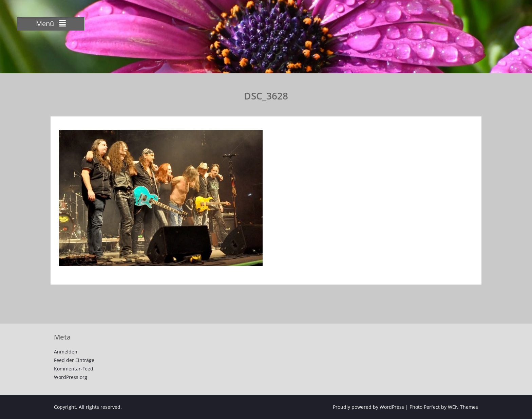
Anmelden (66, 352)
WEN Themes (463, 407)
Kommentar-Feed (74, 369)
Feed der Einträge (74, 360)
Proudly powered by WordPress (368, 407)
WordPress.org (71, 377)
